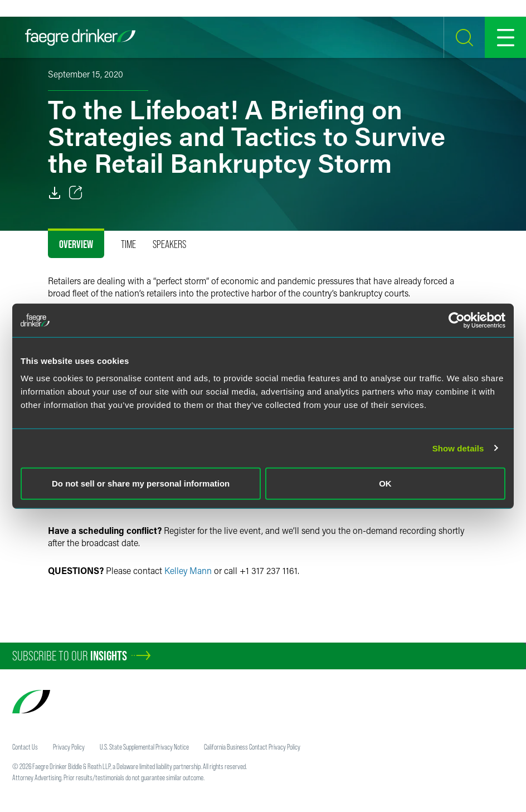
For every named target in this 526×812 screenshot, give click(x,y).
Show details (458, 448)
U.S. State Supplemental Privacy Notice (144, 747)
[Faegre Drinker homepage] (80, 37)
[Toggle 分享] (76, 193)
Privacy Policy (69, 747)
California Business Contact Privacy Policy (252, 747)
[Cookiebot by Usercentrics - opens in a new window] (457, 320)
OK (385, 483)
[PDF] (55, 193)
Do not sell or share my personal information (141, 483)
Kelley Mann (188, 570)
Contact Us (25, 747)
